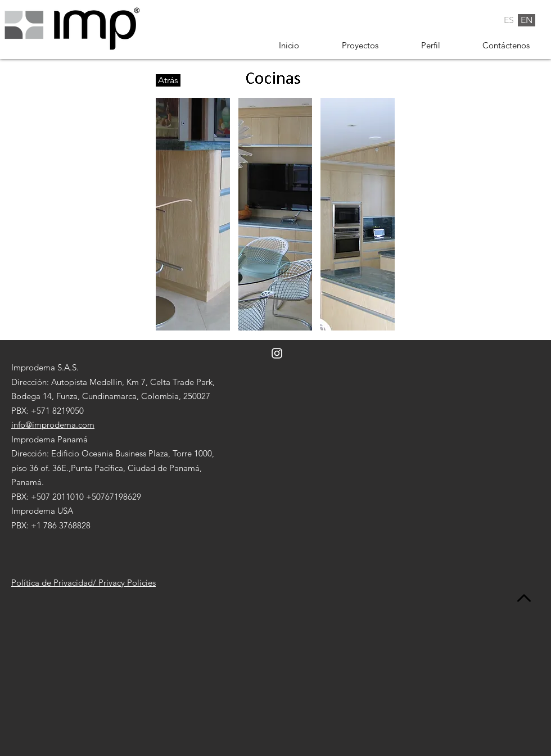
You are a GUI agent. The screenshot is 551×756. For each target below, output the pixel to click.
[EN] (527, 20)
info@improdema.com (53, 425)
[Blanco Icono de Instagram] (277, 353)
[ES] (509, 20)
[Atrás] (168, 80)
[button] (193, 214)
